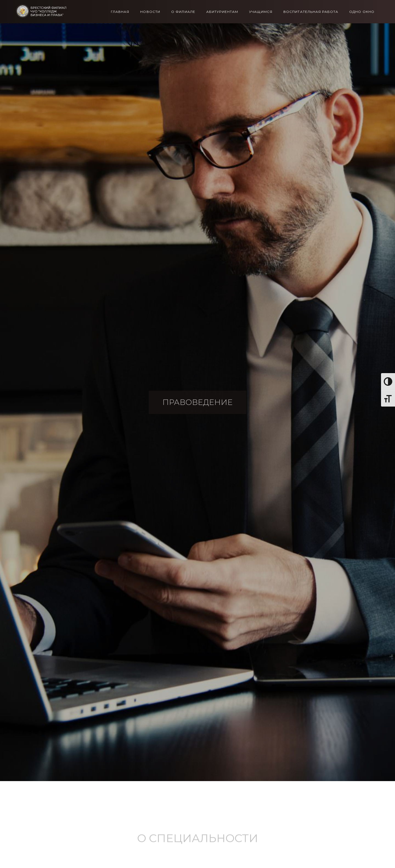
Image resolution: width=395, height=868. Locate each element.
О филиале (183, 12)
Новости (150, 12)
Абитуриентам (222, 12)
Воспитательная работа (311, 12)
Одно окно (362, 12)
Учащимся (261, 12)
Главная (120, 12)
